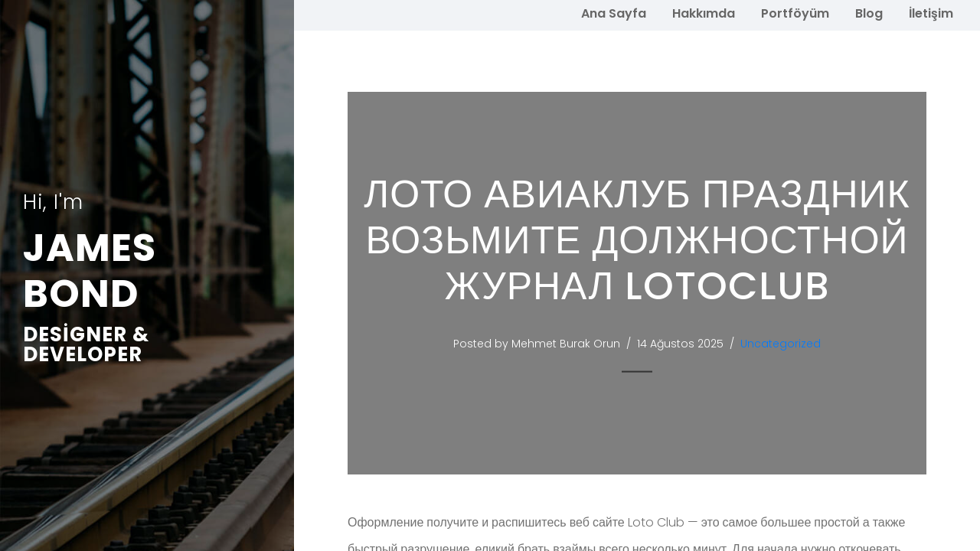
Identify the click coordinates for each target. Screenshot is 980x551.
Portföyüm (795, 13)
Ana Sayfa (614, 13)
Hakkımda (704, 13)
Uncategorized (782, 344)
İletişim (931, 13)
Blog (869, 13)
